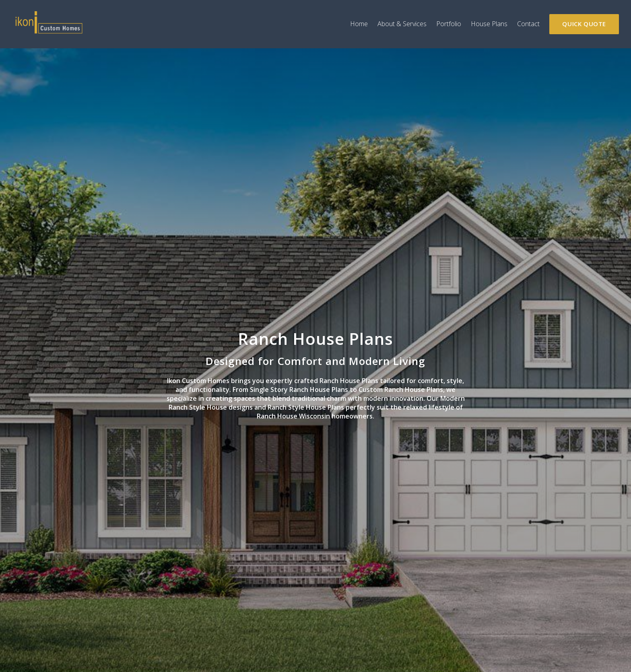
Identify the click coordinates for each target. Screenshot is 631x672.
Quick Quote (584, 24)
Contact (528, 24)
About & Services (402, 24)
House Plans (489, 24)
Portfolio (449, 24)
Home (359, 24)
